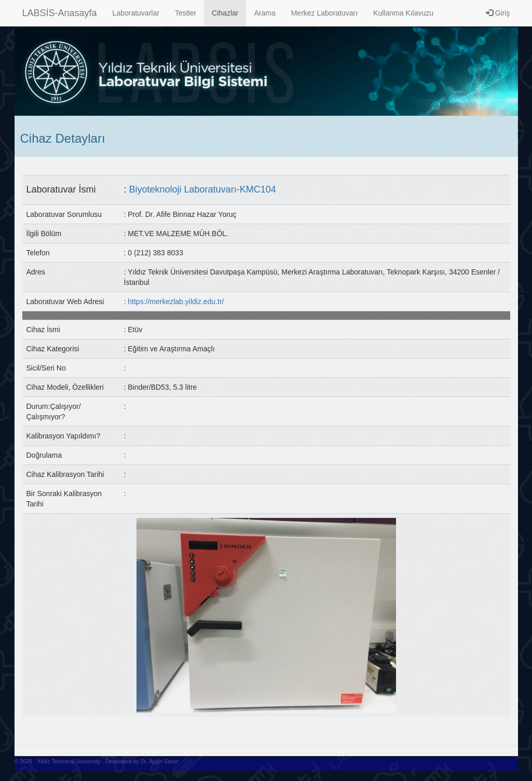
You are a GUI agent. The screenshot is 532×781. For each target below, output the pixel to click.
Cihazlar (225, 13)
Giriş (498, 13)
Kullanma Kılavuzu (403, 13)
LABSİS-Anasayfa (60, 13)
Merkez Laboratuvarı (324, 13)
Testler (186, 13)
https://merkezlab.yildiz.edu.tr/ (176, 302)
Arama (264, 13)
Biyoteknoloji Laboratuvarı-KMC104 (203, 189)
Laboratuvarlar (136, 13)
